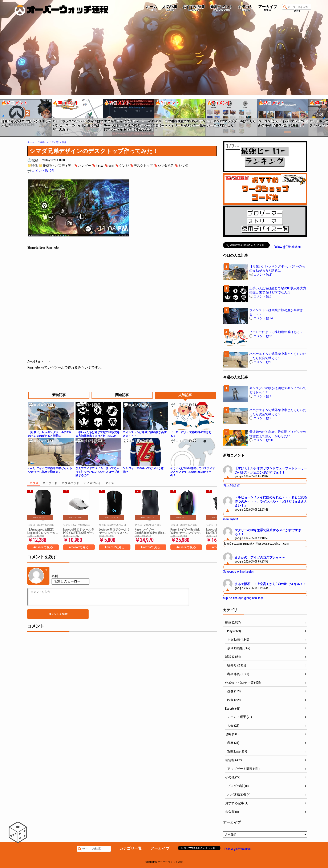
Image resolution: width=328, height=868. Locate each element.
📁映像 (33, 166)
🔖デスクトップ (141, 166)
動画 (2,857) (233, 622)
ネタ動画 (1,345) (238, 640)
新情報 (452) (233, 760)
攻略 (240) (232, 734)
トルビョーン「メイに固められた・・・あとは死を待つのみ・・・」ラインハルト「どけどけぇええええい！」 (271, 501)
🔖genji (109, 166)
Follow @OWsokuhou (287, 247)
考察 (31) (233, 743)
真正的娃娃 (231, 485)
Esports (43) (233, 709)
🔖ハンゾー (83, 166)
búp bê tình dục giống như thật (243, 598)
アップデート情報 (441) (243, 769)
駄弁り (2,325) (237, 665)
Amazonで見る (43, 547)
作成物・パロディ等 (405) (243, 683)
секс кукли (230, 519)
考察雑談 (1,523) (238, 674)
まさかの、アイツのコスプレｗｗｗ (260, 557)
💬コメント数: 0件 (41, 171)
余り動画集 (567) (239, 648)
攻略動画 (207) (237, 751)
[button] (3, 116)
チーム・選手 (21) (240, 717)
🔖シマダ (181, 166)
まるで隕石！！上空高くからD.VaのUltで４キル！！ (270, 584)
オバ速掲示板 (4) (239, 795)
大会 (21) (233, 726)
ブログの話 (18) (238, 786)
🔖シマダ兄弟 (164, 166)
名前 (55, 576)
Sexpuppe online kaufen (239, 571)
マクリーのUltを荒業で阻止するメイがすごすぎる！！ (268, 532)
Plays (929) (234, 631)
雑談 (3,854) (233, 657)
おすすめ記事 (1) (237, 803)
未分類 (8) (232, 812)
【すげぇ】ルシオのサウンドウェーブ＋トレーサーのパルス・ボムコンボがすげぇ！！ (271, 470)
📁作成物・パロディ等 (55, 166)
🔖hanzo (98, 166)
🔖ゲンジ (122, 166)
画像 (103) (234, 691)
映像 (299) (234, 700)
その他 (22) (233, 777)
